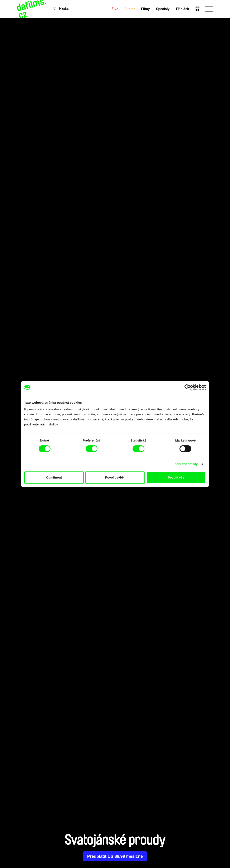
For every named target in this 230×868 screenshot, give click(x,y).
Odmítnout (54, 477)
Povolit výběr (115, 477)
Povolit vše (176, 477)
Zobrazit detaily (186, 464)
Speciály (163, 9)
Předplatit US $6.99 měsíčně (115, 856)
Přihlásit (183, 9)
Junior (130, 9)
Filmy (145, 9)
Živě (115, 9)
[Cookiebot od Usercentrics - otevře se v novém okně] (188, 387)
